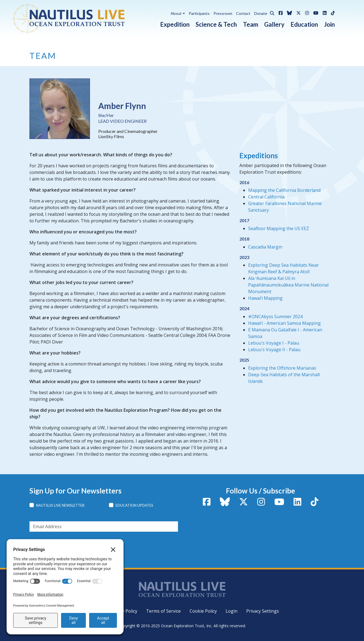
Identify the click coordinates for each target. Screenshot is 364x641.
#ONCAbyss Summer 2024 (275, 317)
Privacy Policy (124, 611)
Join (329, 24)
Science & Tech (216, 24)
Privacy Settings (263, 611)
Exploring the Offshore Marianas (282, 368)
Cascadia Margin (265, 247)
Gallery (274, 24)
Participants (199, 13)
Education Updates (134, 505)
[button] (271, 12)
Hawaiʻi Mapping (265, 298)
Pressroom (223, 13)
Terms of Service (163, 611)
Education (304, 24)
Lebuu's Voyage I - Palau (274, 343)
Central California (266, 197)
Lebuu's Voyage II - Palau (274, 350)
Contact (243, 13)
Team (251, 24)
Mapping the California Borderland (284, 190)
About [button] (176, 13)
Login (232, 611)
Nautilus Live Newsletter (60, 505)
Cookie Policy (203, 611)
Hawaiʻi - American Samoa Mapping (284, 323)
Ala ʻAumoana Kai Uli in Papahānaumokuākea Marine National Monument (288, 285)
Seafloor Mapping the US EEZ (279, 228)
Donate (261, 13)
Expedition (175, 24)
